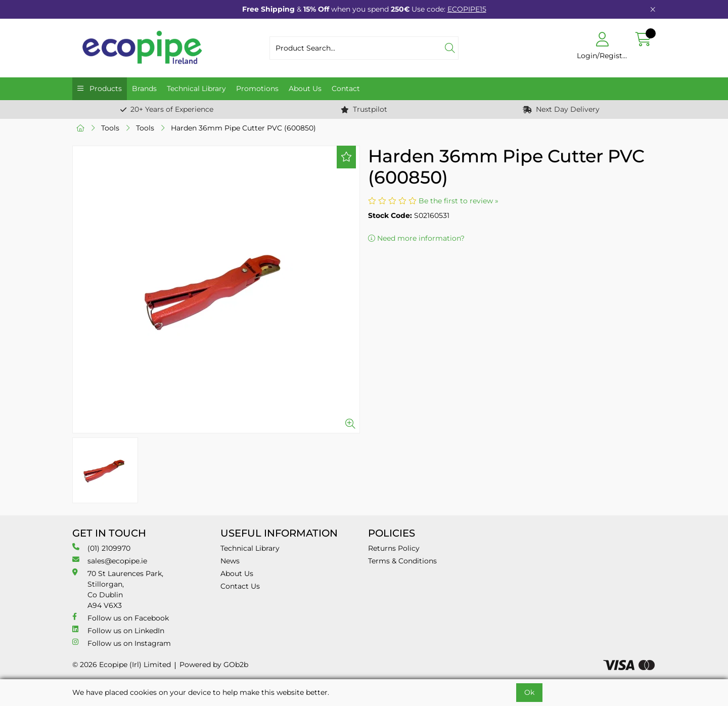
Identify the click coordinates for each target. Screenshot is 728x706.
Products (105, 89)
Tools (110, 128)
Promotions (257, 89)
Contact (346, 89)
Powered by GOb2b (214, 665)
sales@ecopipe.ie (110, 561)
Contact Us (240, 586)
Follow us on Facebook (121, 618)
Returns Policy (394, 548)
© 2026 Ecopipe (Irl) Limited (122, 665)
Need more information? (416, 238)
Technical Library (196, 89)
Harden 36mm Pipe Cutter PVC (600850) (243, 128)
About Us (305, 89)
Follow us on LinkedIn (118, 630)
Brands (144, 89)
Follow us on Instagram (122, 643)
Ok (529, 692)
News (230, 561)
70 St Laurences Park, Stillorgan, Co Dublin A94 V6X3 (118, 589)
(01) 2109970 (101, 548)
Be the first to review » (459, 201)
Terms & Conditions (402, 561)
